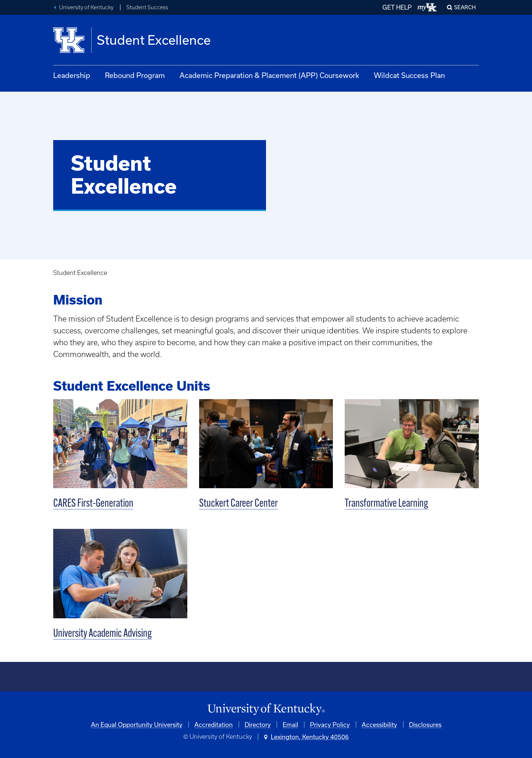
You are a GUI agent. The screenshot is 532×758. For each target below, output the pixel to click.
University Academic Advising (103, 634)
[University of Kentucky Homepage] (266, 709)
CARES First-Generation (93, 504)
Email (290, 725)
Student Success (147, 7)
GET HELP (397, 7)
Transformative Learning (386, 504)
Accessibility (379, 725)
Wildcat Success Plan (409, 75)
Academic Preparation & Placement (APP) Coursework (269, 75)
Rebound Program (135, 75)
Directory (258, 725)
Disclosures (425, 725)
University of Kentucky (86, 7)
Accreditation (214, 725)
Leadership (72, 75)
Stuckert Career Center (238, 504)
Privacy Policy (330, 725)
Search (465, 7)
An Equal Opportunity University (137, 725)
